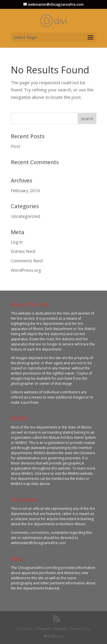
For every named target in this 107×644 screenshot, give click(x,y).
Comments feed (27, 261)
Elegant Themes (53, 629)
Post (16, 146)
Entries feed (23, 251)
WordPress (54, 636)
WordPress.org (26, 270)
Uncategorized (25, 216)
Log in (17, 242)
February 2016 (25, 190)
